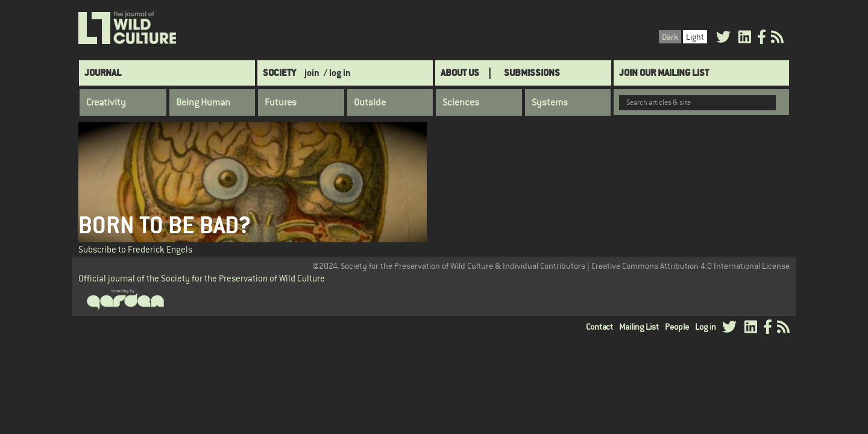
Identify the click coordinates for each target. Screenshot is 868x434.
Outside (370, 102)
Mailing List (639, 327)
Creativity (106, 102)
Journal (103, 73)
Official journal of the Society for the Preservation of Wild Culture (202, 278)
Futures (281, 102)
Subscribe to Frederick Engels (135, 249)
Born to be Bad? (165, 225)
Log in (706, 327)
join (312, 73)
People (677, 327)
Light (695, 37)
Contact (599, 327)
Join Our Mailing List (664, 73)
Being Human (203, 102)
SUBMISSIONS (532, 73)
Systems (550, 102)
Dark (670, 37)
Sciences (461, 102)
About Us (460, 73)
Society (279, 73)
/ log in (337, 73)
